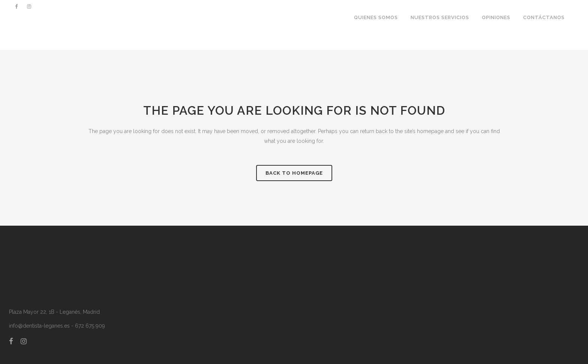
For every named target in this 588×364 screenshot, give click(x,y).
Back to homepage (294, 173)
